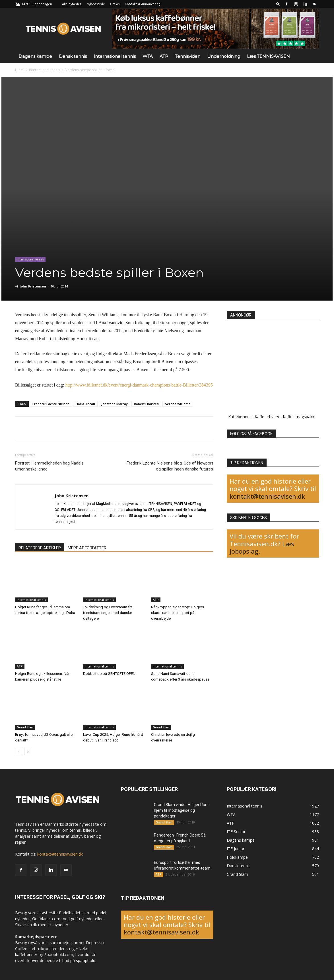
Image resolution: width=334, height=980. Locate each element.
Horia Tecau (85, 404)
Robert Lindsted (146, 404)
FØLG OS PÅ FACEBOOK (251, 434)
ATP (164, 56)
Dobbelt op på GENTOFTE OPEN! (110, 674)
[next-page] (28, 752)
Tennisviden (188, 56)
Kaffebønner (240, 417)
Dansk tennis (73, 56)
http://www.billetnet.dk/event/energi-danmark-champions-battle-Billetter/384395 (139, 385)
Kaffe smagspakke (300, 417)
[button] (278, 4)
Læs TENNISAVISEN (268, 56)
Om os (115, 4)
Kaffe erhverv (267, 417)
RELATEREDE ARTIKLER (40, 548)
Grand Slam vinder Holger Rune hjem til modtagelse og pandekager (182, 810)
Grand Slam (25, 727)
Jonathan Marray (115, 404)
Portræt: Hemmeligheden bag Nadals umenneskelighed (49, 466)
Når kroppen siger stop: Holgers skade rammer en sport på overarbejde (178, 613)
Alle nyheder (72, 4)
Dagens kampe (35, 56)
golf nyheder (82, 919)
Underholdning (224, 56)
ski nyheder (58, 925)
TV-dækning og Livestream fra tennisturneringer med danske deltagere (108, 613)
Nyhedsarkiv (96, 4)
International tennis (115, 56)
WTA (148, 56)
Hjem (19, 70)
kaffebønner (26, 955)
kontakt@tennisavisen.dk (267, 496)
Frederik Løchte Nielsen (51, 404)
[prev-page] (19, 752)
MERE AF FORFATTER (87, 548)
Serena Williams (178, 404)
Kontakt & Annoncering (143, 4)
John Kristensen (33, 286)
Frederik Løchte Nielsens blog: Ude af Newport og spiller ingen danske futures (170, 466)
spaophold (86, 961)
